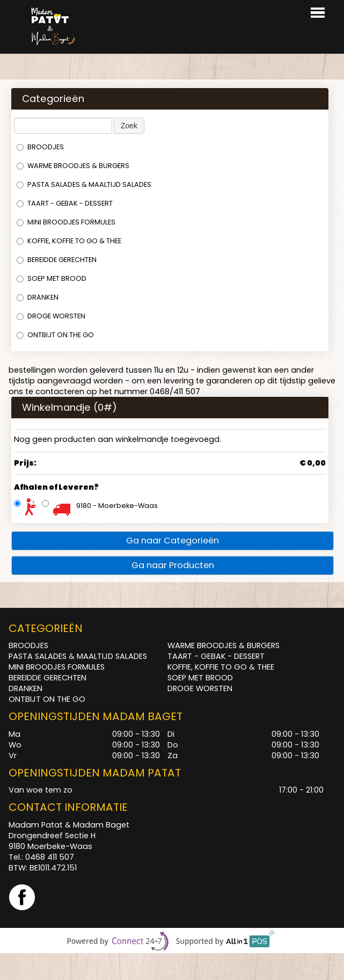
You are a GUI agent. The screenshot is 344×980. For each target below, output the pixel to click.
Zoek (129, 126)
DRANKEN (38, 297)
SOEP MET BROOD (52, 278)
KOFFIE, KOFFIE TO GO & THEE (69, 241)
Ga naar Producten (173, 565)
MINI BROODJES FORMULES (66, 222)
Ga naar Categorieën (173, 540)
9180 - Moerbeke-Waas (117, 506)
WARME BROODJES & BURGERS (73, 166)
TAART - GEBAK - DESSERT (65, 203)
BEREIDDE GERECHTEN (57, 260)
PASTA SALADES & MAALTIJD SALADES (84, 184)
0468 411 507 (50, 857)
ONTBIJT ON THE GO (55, 335)
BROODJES (40, 147)
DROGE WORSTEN (51, 316)
